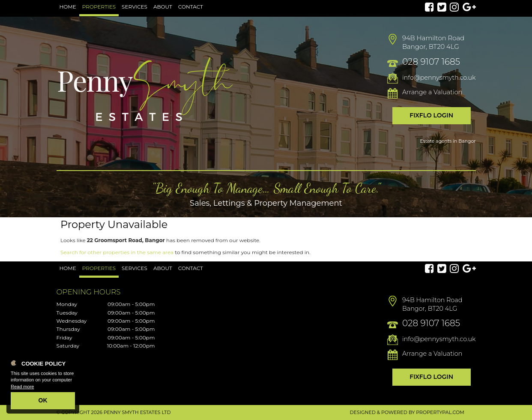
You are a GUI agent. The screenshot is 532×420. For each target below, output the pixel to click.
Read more (22, 387)
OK (43, 400)
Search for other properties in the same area (117, 252)
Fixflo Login (431, 115)
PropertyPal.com (440, 412)
